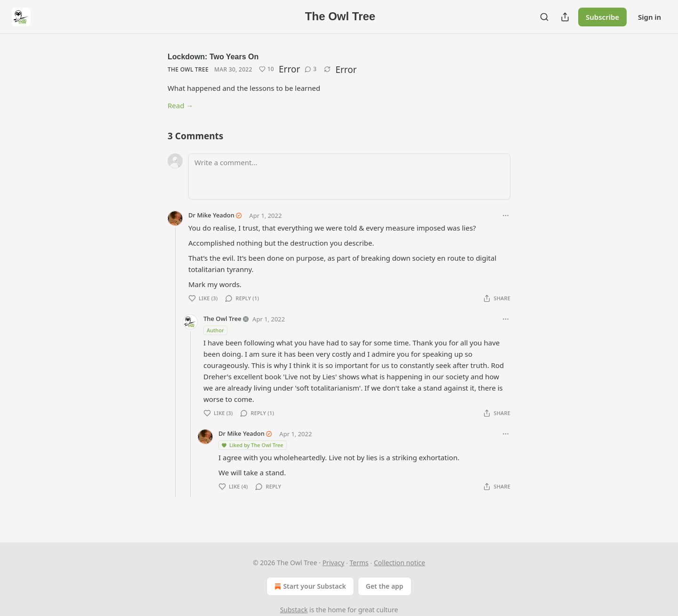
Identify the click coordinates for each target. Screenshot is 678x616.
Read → (180, 105)
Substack (294, 610)
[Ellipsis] (506, 216)
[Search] (544, 17)
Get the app (385, 586)
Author (215, 330)
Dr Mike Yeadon (211, 215)
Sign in (650, 17)
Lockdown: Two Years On (213, 57)
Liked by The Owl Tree (252, 445)
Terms (359, 563)
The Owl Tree (188, 69)
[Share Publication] (565, 17)
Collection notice (400, 563)
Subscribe (602, 17)
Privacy (334, 563)
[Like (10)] (266, 69)
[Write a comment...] (349, 176)
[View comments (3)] (311, 69)
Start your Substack (309, 586)
